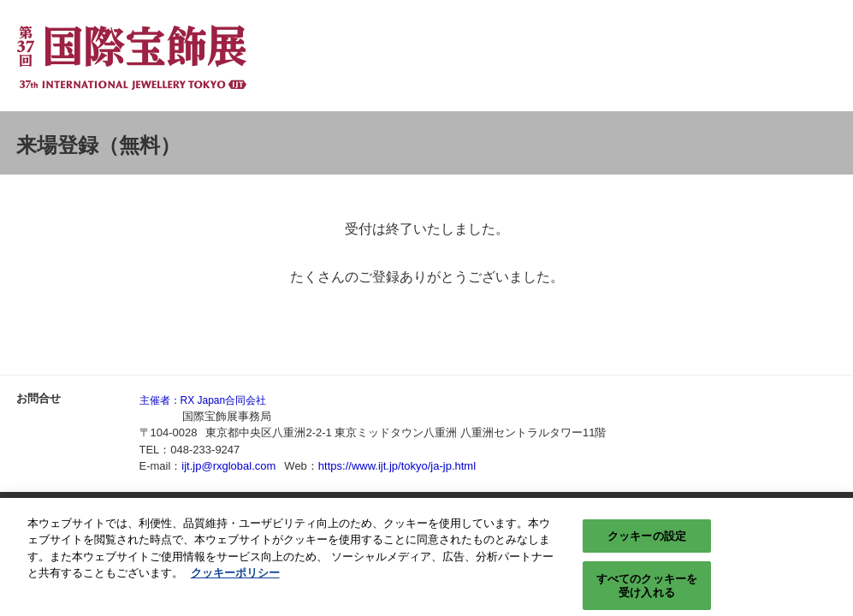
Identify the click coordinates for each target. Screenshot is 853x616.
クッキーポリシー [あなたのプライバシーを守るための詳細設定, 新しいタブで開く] (235, 578)
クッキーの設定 (647, 541)
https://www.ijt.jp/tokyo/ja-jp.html (397, 466)
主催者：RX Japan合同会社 (203, 400)
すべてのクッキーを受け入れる (647, 592)
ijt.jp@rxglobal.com (228, 466)
